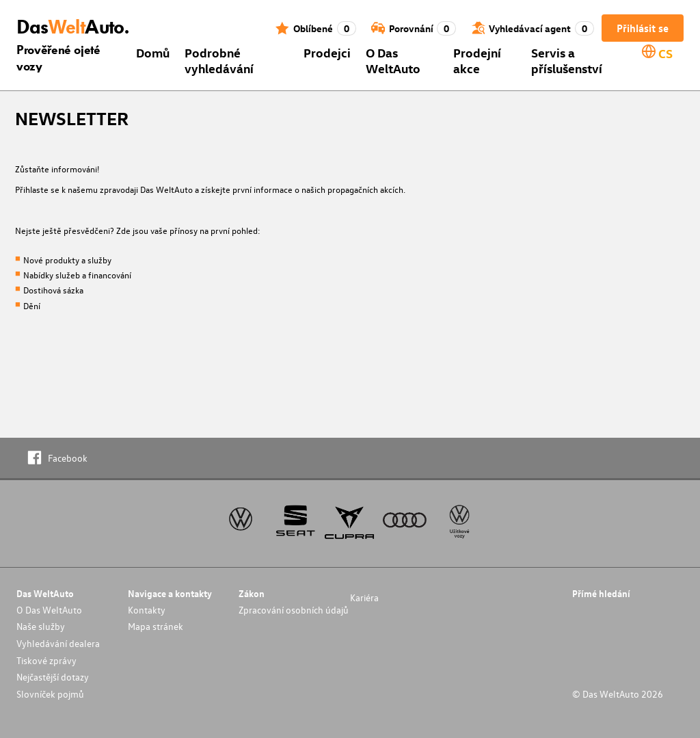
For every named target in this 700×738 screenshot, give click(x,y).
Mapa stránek (156, 626)
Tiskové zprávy (46, 660)
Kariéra (364, 597)
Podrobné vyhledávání (219, 60)
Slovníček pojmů (50, 694)
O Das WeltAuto (393, 60)
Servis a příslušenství (567, 60)
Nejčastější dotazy (53, 677)
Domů (153, 52)
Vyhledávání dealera (58, 643)
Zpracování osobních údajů (294, 610)
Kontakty (147, 610)
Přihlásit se (643, 28)
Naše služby (41, 626)
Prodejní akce (477, 60)
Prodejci (327, 52)
